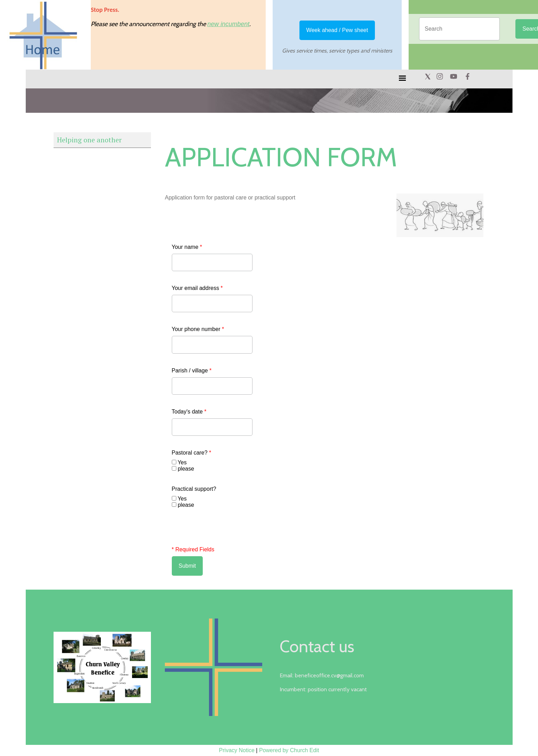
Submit (187, 566)
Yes (182, 462)
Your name (187, 247)
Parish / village (192, 371)
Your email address (197, 288)
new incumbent (228, 24)
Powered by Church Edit (289, 750)
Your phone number (198, 329)
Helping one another (89, 140)
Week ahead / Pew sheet (337, 30)
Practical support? (194, 489)
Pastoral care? (192, 453)
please (186, 469)
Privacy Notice (237, 750)
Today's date (189, 412)
